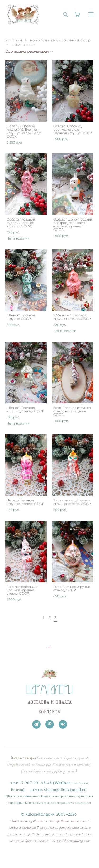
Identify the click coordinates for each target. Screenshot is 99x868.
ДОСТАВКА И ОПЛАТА (50, 702)
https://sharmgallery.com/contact (68, 803)
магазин (14, 40)
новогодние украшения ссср (60, 40)
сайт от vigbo (49, 856)
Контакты (33, 803)
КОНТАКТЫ (50, 712)
